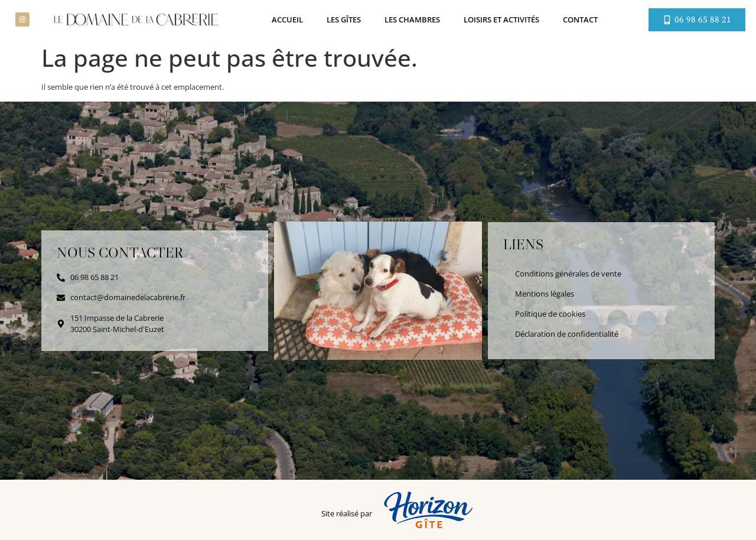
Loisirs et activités (501, 19)
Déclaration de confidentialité (567, 334)
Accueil (287, 19)
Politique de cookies (550, 314)
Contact (580, 19)
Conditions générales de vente (568, 274)
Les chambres (412, 19)
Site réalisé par (347, 513)
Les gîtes (344, 19)
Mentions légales (545, 294)
